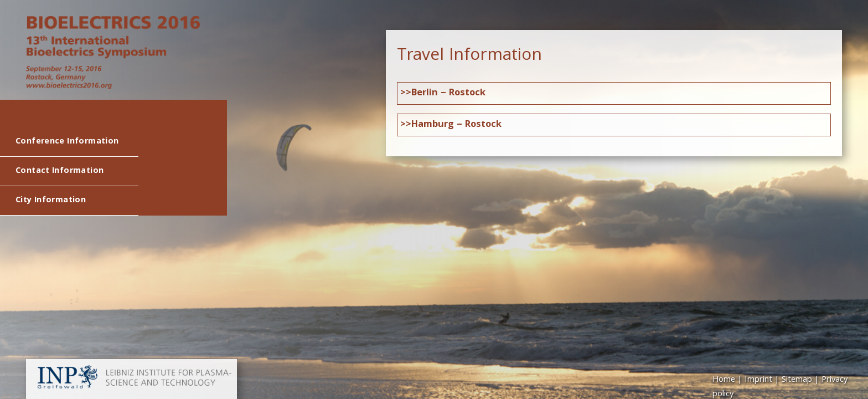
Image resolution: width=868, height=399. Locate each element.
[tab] (614, 93)
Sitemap (797, 380)
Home (724, 380)
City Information (51, 201)
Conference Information (67, 142)
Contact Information (60, 171)
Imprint (758, 380)
